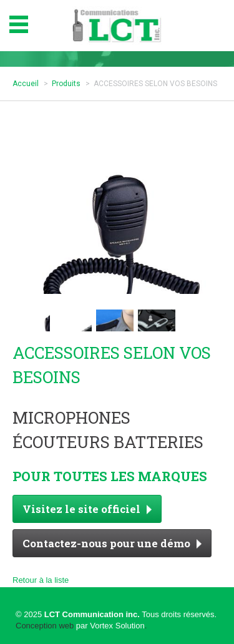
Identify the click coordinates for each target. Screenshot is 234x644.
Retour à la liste (41, 580)
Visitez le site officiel (87, 509)
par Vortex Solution (110, 626)
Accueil (26, 84)
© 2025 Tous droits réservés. (116, 614)
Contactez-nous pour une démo (112, 543)
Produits (66, 84)
